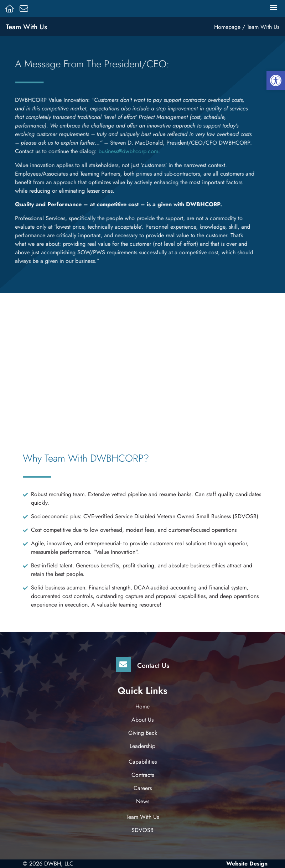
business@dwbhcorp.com (115, 151)
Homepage (227, 27)
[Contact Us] (123, 664)
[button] (273, 7)
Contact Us (153, 665)
